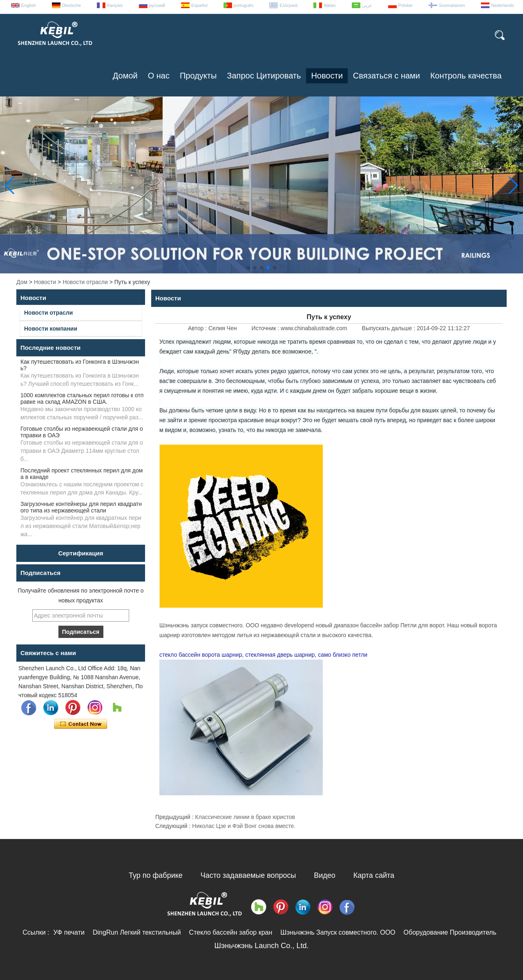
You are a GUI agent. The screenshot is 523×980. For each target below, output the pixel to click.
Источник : (266, 328)
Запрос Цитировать (264, 76)
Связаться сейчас (81, 724)
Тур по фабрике (156, 875)
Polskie (406, 5)
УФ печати (69, 932)
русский (157, 5)
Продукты (198, 76)
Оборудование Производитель (450, 932)
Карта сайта (374, 875)
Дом (22, 282)
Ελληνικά (288, 5)
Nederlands (503, 5)
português (244, 5)
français (115, 5)
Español (199, 5)
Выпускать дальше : (389, 328)
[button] (248, 268)
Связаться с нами (387, 76)
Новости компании (51, 329)
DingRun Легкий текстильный (137, 932)
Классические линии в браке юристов (245, 817)
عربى (367, 5)
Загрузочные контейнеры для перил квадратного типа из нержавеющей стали (81, 507)
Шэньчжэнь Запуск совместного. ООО (338, 932)
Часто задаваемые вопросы (248, 875)
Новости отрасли (85, 282)
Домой (125, 76)
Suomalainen (452, 5)
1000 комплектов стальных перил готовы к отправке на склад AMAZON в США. (82, 398)
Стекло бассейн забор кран (231, 932)
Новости (327, 76)
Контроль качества (466, 76)
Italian (330, 5)
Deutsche (72, 5)
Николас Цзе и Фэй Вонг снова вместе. (244, 826)
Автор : (198, 328)
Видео (325, 875)
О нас (159, 76)
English (29, 5)
